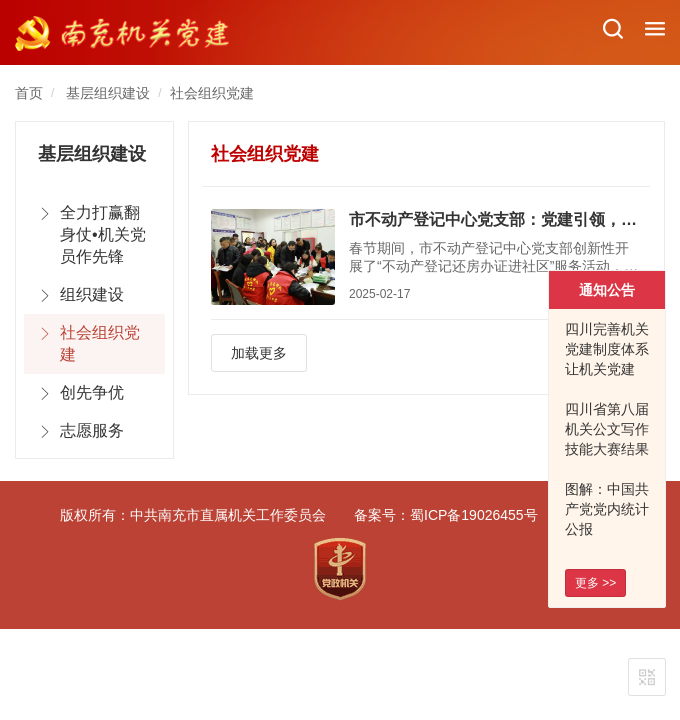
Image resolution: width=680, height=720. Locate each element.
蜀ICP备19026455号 (474, 515)
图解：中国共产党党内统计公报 (607, 509)
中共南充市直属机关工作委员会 (228, 515)
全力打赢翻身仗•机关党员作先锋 (103, 234)
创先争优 (92, 392)
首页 (29, 93)
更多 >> (595, 583)
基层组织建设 (108, 93)
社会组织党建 (212, 93)
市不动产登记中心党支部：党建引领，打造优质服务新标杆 (495, 219)
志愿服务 (92, 430)
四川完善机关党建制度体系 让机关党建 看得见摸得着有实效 (607, 369)
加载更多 (259, 353)
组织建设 (92, 294)
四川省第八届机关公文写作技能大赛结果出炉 (607, 439)
